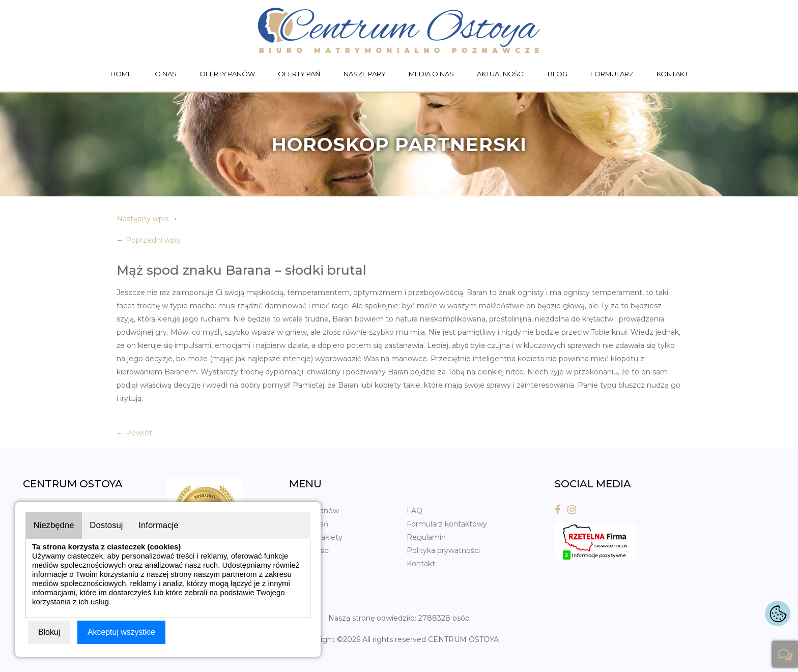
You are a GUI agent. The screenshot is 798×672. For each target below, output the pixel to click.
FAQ (415, 511)
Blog (558, 74)
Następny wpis (142, 219)
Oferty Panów (227, 74)
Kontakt (672, 74)
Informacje (161, 525)
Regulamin (426, 537)
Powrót (139, 433)
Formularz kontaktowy (447, 524)
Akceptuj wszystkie (122, 632)
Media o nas (431, 74)
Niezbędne (54, 525)
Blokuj (49, 632)
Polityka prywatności (443, 550)
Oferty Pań (299, 74)
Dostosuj (108, 525)
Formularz (612, 74)
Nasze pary (365, 74)
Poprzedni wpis (153, 240)
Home (121, 74)
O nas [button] (166, 74)
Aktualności (501, 74)
